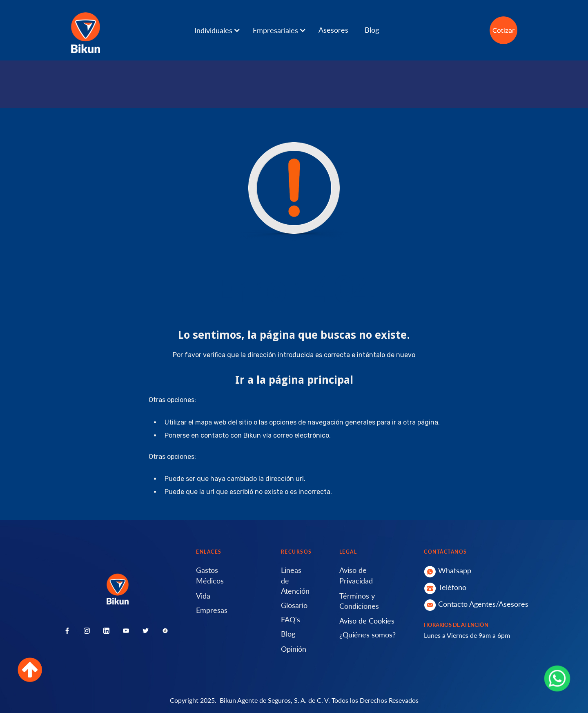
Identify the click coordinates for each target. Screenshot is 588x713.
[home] (86, 30)
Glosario (294, 605)
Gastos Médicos (210, 575)
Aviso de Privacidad (356, 575)
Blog (372, 30)
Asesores (333, 30)
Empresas (212, 610)
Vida (203, 596)
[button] (222, 30)
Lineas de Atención (295, 580)
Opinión (294, 649)
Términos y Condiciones (359, 601)
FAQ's (291, 619)
